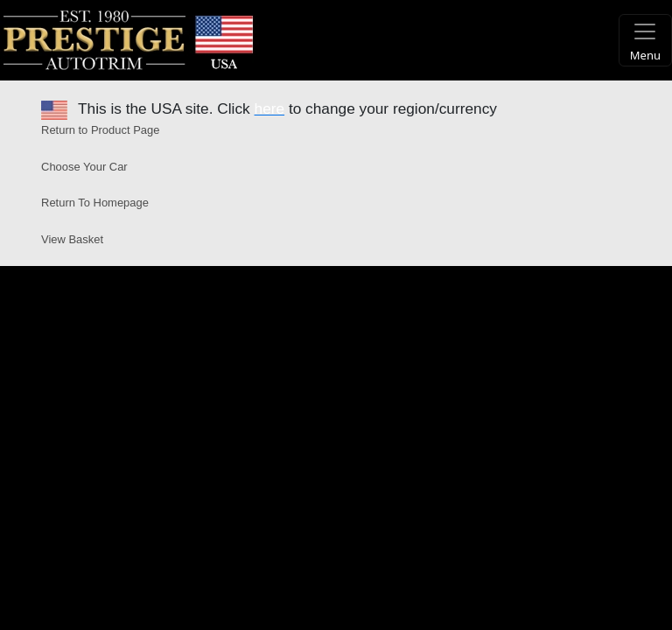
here (270, 108)
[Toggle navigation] (645, 40)
